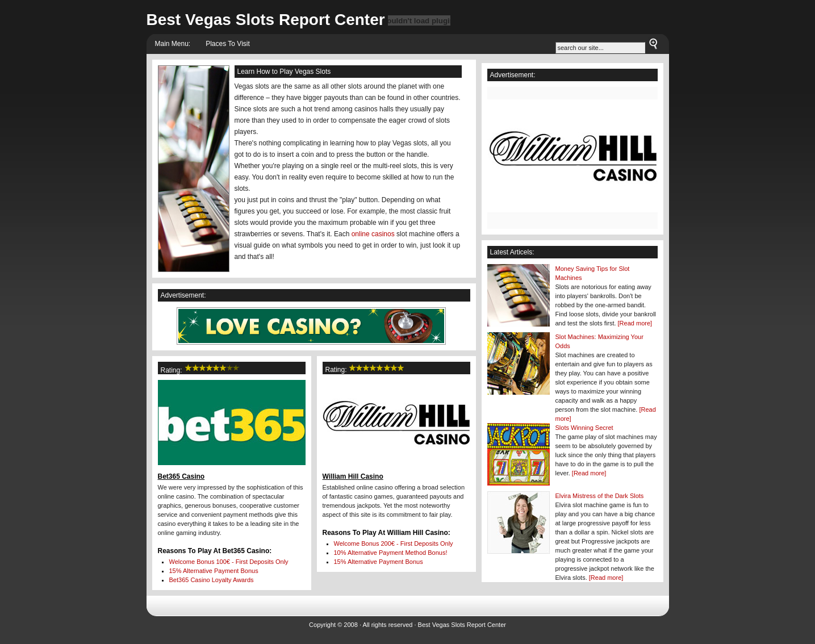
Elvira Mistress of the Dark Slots (600, 496)
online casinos (373, 234)
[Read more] (635, 323)
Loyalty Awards (212, 580)
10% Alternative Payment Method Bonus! (391, 553)
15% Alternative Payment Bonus (214, 571)
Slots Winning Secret (584, 428)
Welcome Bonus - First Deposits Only (229, 562)
